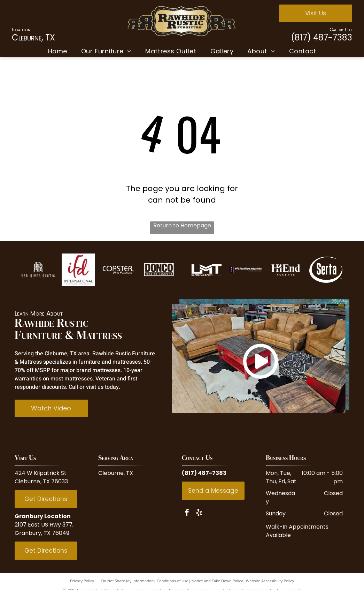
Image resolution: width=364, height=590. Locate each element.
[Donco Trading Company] (158, 270)
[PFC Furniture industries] (246, 270)
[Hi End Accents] (286, 270)
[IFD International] (78, 270)
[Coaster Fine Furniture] (118, 270)
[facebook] (187, 513)
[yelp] (199, 513)
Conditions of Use (173, 581)
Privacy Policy (82, 581)
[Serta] (326, 270)
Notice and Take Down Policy (217, 581)
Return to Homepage (182, 225)
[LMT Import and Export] (206, 270)
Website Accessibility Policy (270, 581)
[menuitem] (58, 51)
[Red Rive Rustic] (38, 270)
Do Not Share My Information (127, 581)
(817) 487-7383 (322, 37)
